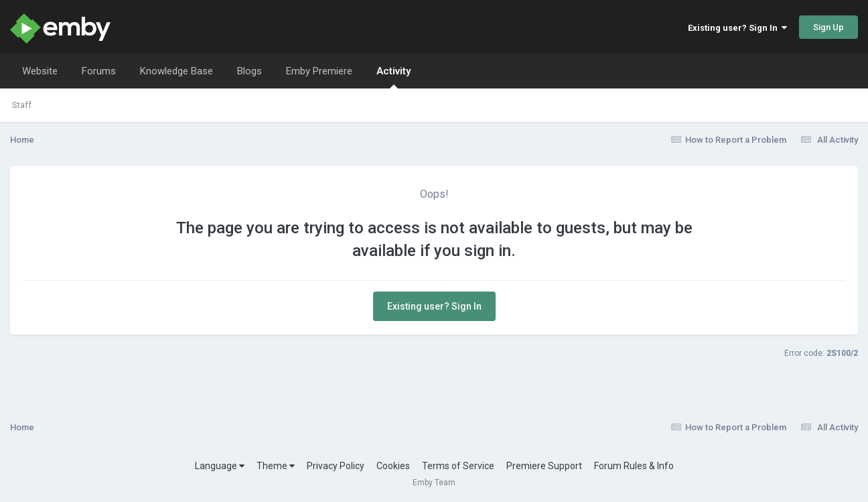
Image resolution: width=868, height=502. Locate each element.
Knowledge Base (176, 71)
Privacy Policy (336, 466)
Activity (393, 77)
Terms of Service (458, 466)
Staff (22, 105)
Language (220, 466)
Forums (99, 71)
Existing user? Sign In (737, 28)
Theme (276, 466)
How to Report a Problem (729, 140)
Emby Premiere (319, 71)
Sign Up (828, 27)
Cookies (393, 466)
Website (40, 71)
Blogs (249, 71)
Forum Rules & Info (634, 466)
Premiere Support (544, 466)
